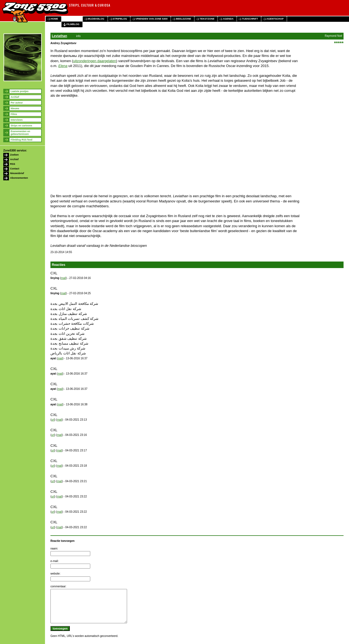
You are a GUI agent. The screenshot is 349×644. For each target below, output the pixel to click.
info (78, 36)
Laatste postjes (20, 91)
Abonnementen (19, 178)
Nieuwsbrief (17, 173)
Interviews (17, 120)
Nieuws (15, 108)
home (54, 19)
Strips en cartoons (21, 126)
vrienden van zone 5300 (151, 19)
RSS (13, 164)
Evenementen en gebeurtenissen (20, 133)
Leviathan (59, 36)
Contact (15, 169)
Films (14, 114)
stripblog (120, 19)
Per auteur (17, 103)
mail (63, 278)
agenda (228, 19)
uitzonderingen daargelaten (95, 61)
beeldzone (183, 19)
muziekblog (96, 19)
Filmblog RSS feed (22, 140)
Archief (15, 97)
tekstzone (207, 19)
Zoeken (14, 155)
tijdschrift (250, 19)
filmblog (73, 24)
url (53, 420)
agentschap (275, 19)
